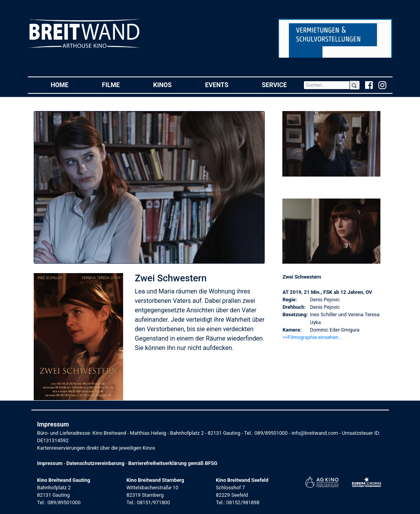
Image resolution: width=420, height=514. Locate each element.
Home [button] (68, 85)
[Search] (327, 85)
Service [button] (283, 85)
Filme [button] (119, 85)
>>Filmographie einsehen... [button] (312, 337)
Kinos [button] (171, 85)
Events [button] (225, 85)
